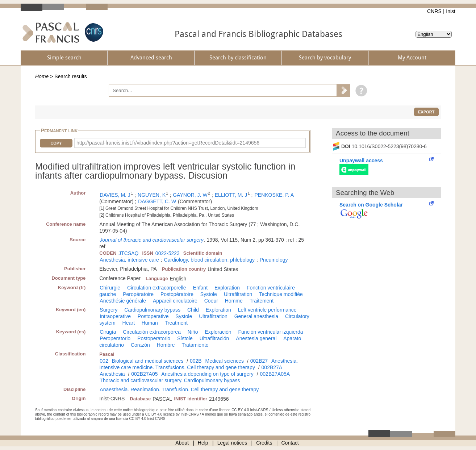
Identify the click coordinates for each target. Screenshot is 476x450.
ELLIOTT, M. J (231, 195)
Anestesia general (256, 338)
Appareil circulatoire (175, 301)
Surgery (108, 310)
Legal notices (232, 443)
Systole (209, 294)
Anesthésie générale (123, 301)
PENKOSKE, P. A (274, 195)
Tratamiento (195, 345)
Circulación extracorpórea (152, 332)
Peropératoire (138, 294)
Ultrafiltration (238, 294)
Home (42, 76)
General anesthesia (256, 316)
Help (203, 443)
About (182, 443)
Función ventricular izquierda (271, 332)
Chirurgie (110, 288)
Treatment (176, 323)
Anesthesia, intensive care (129, 260)
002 (104, 361)
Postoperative (153, 316)
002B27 (259, 361)
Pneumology (274, 260)
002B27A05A (275, 374)
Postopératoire (177, 294)
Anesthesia (112, 374)
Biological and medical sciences (148, 361)
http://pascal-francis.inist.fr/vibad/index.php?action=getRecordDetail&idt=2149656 (168, 143)
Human (150, 323)
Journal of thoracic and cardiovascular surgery (151, 240)
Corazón (140, 345)
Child (193, 310)
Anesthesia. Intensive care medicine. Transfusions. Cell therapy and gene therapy (199, 364)
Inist (451, 11)
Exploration (227, 288)
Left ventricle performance (267, 310)
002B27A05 (144, 374)
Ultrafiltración (214, 338)
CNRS (434, 11)
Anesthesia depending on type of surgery (207, 374)
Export (426, 112)
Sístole (185, 338)
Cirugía (108, 332)
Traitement (262, 301)
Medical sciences (225, 361)
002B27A (272, 367)
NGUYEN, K (152, 195)
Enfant (200, 288)
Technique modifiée (281, 294)
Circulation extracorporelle (157, 288)
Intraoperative (115, 316)
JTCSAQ (128, 253)
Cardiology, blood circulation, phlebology (209, 260)
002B (196, 361)
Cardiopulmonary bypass (152, 310)
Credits (264, 443)
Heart (129, 323)
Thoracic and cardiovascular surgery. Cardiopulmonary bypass (170, 380)
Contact (290, 443)
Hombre (166, 345)
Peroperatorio (115, 338)
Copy (56, 143)
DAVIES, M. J (115, 195)
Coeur (211, 301)
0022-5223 (168, 253)
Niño (193, 332)
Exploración (218, 332)
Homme (234, 301)
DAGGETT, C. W (157, 201)
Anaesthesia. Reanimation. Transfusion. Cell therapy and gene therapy (179, 389)
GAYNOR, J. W (190, 195)
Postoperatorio (154, 338)
